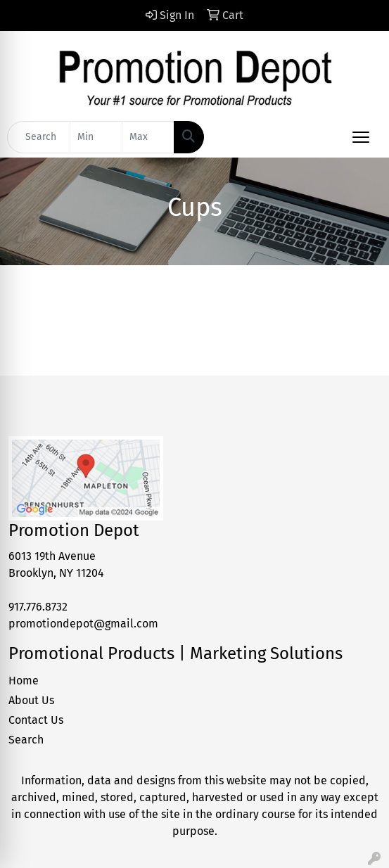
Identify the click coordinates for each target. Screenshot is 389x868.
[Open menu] (361, 137)
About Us (31, 700)
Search (26, 740)
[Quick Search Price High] (148, 137)
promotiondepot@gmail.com (83, 624)
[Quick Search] (39, 137)
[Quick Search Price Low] (96, 137)
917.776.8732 (38, 607)
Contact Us (36, 720)
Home (24, 681)
